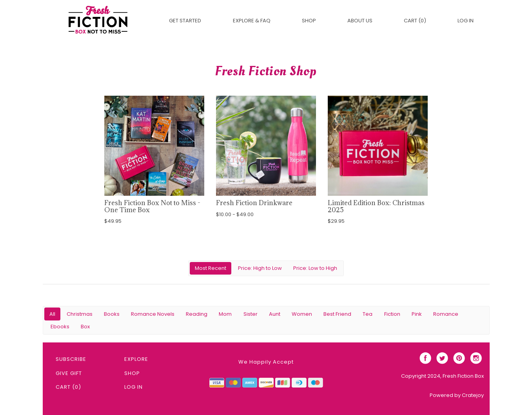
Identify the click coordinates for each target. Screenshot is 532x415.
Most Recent (211, 268)
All (52, 314)
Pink (417, 314)
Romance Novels (153, 314)
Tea (368, 314)
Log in (466, 21)
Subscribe (71, 359)
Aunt (275, 314)
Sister (251, 314)
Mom (225, 314)
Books (112, 314)
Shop (309, 21)
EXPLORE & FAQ (252, 21)
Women (302, 314)
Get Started (185, 21)
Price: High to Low (260, 268)
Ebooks (60, 327)
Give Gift (69, 373)
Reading (197, 314)
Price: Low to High (315, 268)
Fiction (392, 314)
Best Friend (337, 314)
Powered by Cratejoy (457, 395)
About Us (360, 21)
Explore (136, 359)
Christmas (80, 314)
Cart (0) (415, 21)
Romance (446, 314)
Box (85, 327)
